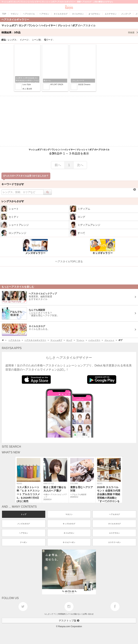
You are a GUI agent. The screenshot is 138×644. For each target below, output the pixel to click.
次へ (80, 165)
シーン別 (37, 40)
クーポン (24, 542)
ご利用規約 (61, 614)
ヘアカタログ (114, 514)
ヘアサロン (24, 533)
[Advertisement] (69, 121)
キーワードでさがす (13, 184)
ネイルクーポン (69, 542)
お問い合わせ (88, 614)
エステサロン (114, 533)
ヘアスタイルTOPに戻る (69, 261)
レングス (13, 40)
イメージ (25, 40)
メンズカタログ (24, 524)
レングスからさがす (13, 201)
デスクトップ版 (69, 621)
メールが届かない (74, 614)
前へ (58, 165)
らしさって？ (50, 614)
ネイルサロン (69, 533)
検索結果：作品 (70, 32)
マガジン (69, 514)
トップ (24, 514)
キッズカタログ (69, 524)
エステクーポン (114, 542)
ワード (49, 40)
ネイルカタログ (114, 524)
